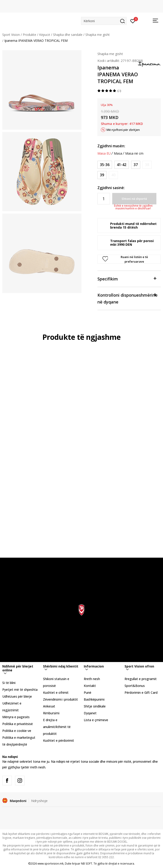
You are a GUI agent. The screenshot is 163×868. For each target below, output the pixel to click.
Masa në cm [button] (134, 153)
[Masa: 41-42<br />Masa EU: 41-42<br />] (122, 165)
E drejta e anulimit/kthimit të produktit (57, 727)
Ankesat (49, 706)
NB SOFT (87, 864)
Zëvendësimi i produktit (60, 699)
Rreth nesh (92, 679)
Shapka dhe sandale (68, 35)
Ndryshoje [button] (39, 801)
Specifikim (127, 278)
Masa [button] (118, 153)
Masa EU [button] (104, 153)
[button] (104, 21)
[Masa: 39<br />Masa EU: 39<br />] (102, 175)
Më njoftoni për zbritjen (123, 130)
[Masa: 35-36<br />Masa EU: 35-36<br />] (105, 165)
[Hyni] (133, 21)
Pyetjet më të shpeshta (20, 690)
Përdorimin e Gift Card (141, 693)
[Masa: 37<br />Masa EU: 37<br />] (136, 165)
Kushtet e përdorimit (59, 740)
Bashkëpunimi (94, 699)
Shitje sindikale (95, 706)
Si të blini (9, 683)
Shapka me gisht (98, 35)
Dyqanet (90, 713)
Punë (88, 693)
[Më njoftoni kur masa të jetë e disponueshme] (147, 165)
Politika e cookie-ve (17, 731)
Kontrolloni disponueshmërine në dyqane (127, 298)
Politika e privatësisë (18, 724)
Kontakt (90, 686)
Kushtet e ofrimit (56, 693)
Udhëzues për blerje (17, 696)
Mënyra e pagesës (16, 717)
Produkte (29, 35)
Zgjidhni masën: (111, 146)
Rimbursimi (51, 713)
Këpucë (45, 35)
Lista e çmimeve (96, 720)
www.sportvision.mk (51, 864)
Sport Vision (11, 35)
